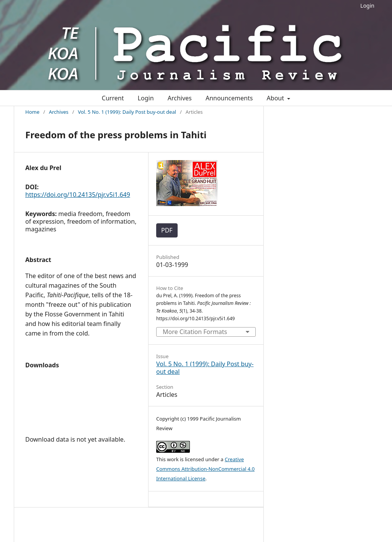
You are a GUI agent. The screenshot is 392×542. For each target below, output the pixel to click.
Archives (180, 98)
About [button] (276, 98)
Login (367, 6)
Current (113, 98)
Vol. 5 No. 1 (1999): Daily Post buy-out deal (127, 112)
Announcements (229, 98)
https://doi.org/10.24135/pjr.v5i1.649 (78, 195)
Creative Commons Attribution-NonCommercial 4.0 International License (205, 469)
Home (32, 112)
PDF (167, 230)
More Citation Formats (195, 332)
